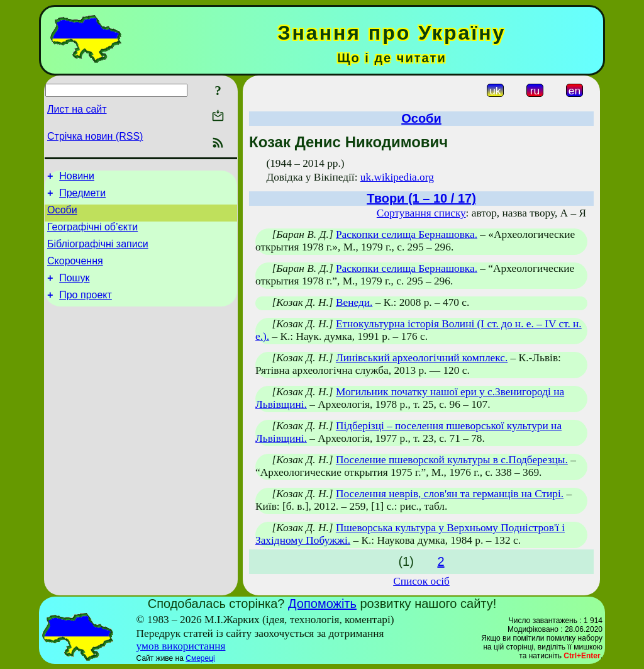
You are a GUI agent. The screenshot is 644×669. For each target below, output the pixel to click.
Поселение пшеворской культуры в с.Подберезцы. (452, 460)
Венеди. (354, 302)
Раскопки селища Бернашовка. (407, 234)
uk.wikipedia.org (397, 177)
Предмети (82, 197)
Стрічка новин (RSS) (95, 136)
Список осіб (421, 581)
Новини (77, 178)
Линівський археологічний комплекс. (422, 358)
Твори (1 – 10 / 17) (421, 198)
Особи (62, 216)
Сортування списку (421, 213)
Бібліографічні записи (98, 253)
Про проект (86, 310)
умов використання (181, 646)
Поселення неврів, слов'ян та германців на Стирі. (450, 494)
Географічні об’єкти (92, 234)
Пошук (74, 291)
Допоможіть (322, 604)
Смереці (200, 658)
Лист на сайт (77, 109)
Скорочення (75, 272)
